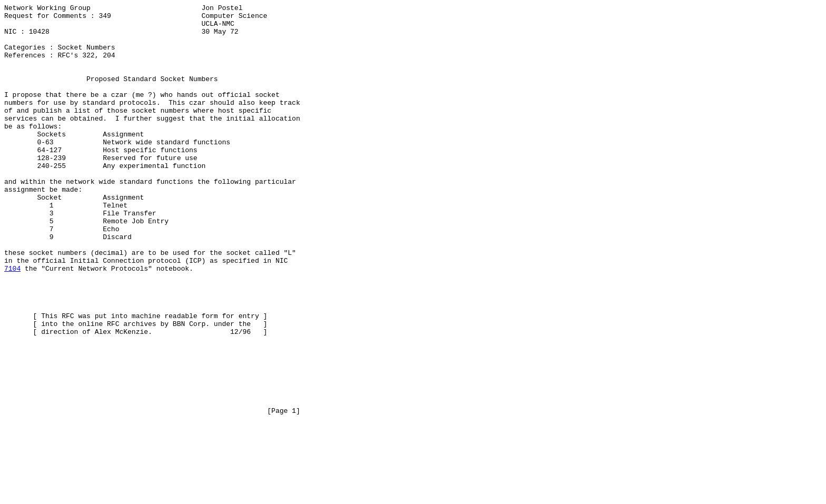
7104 (12, 322)
